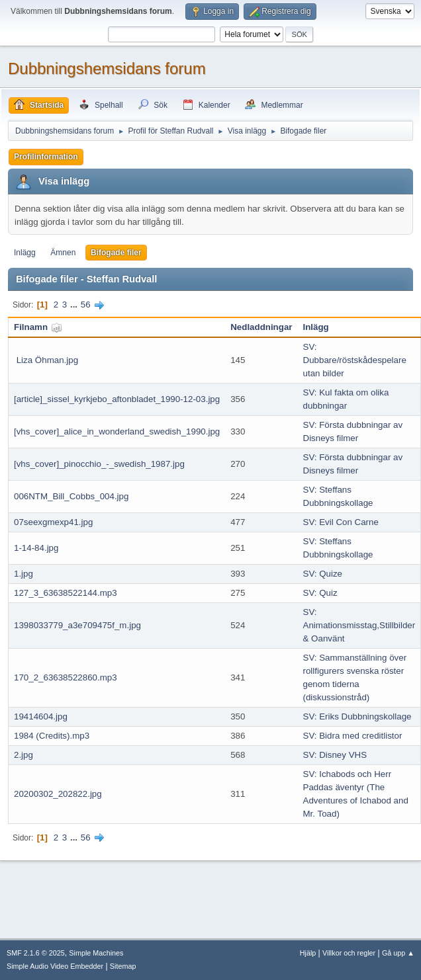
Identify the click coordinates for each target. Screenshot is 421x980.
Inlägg (25, 253)
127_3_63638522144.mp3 (66, 593)
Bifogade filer (116, 253)
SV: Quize (323, 574)
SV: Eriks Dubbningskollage (357, 716)
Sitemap (123, 966)
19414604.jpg (41, 716)
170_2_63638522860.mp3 (66, 677)
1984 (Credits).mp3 (52, 736)
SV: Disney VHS (335, 755)
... (75, 305)
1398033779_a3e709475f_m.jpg (77, 625)
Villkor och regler (349, 953)
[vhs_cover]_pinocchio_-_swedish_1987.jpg (99, 464)
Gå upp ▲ (398, 953)
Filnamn (38, 327)
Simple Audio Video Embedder (55, 966)
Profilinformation (46, 157)
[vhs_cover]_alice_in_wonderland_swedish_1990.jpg (117, 431)
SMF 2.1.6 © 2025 (36, 953)
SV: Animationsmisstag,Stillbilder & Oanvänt (359, 625)
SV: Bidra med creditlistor (353, 736)
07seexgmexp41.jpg (53, 522)
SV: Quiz (320, 593)
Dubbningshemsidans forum (107, 68)
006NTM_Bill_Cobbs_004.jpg (71, 496)
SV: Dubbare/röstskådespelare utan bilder (355, 360)
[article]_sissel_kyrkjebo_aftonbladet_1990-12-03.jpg (117, 399)
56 (86, 305)
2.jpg (23, 755)
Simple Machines (96, 953)
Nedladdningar (261, 327)
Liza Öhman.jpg (46, 360)
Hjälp (308, 953)
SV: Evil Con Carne (341, 522)
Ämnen (63, 253)
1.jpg (23, 574)
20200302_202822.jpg (58, 794)
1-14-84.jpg (36, 548)
